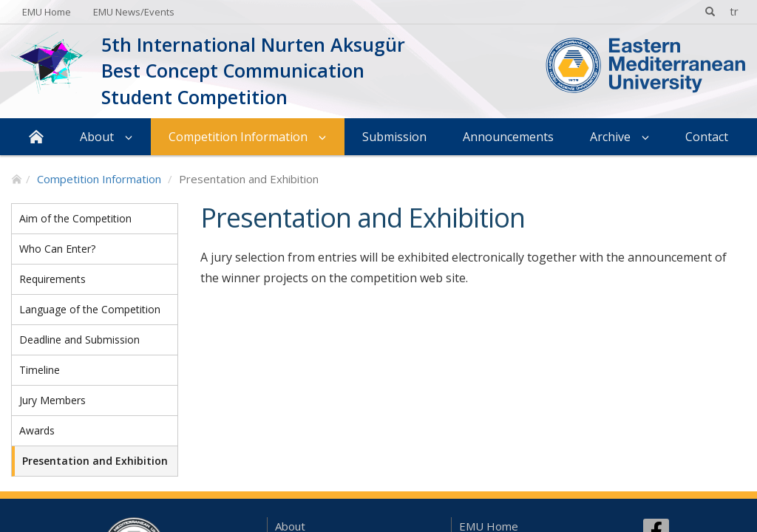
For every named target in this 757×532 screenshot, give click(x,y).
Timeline (40, 370)
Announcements (508, 137)
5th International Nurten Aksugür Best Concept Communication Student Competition (253, 71)
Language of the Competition (90, 309)
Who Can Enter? (57, 249)
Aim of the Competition (75, 218)
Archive (610, 137)
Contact (707, 137)
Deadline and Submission (79, 340)
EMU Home (47, 12)
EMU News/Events (134, 12)
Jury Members (52, 400)
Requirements (52, 279)
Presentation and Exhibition (95, 461)
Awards (37, 430)
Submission (394, 137)
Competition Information (238, 137)
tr (734, 11)
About (97, 137)
